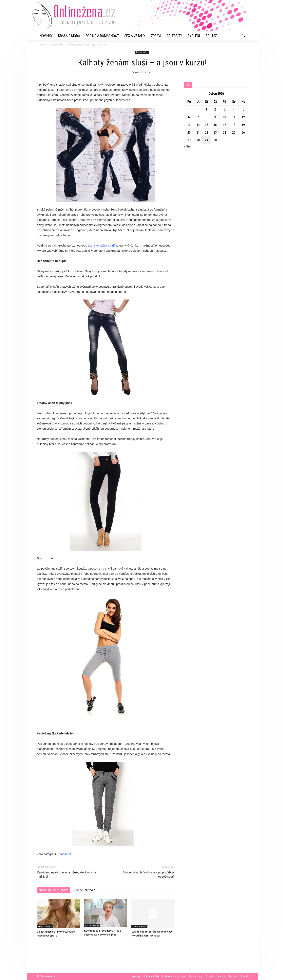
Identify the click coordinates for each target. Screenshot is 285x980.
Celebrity (174, 36)
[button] (243, 36)
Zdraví (156, 36)
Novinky (46, 36)
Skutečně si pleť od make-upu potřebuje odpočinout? (149, 875)
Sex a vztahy (135, 36)
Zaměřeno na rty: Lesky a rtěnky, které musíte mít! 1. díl (66, 875)
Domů (40, 45)
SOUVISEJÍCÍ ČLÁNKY (54, 890)
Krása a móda (69, 36)
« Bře (187, 146)
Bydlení (194, 36)
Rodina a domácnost (102, 36)
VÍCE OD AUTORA (84, 890)
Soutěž (211, 36)
